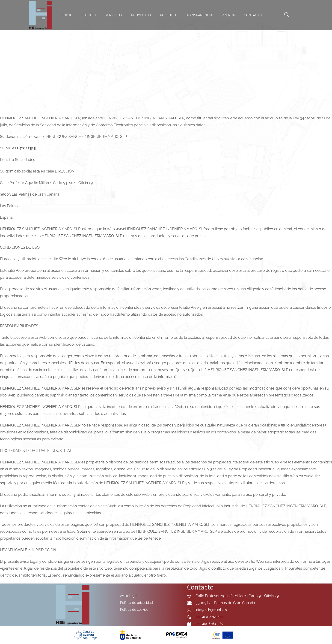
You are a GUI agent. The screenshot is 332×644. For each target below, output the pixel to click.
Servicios (113, 15)
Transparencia (199, 15)
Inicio (67, 15)
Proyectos (141, 15)
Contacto (253, 15)
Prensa (228, 15)
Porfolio (168, 15)
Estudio (89, 15)
